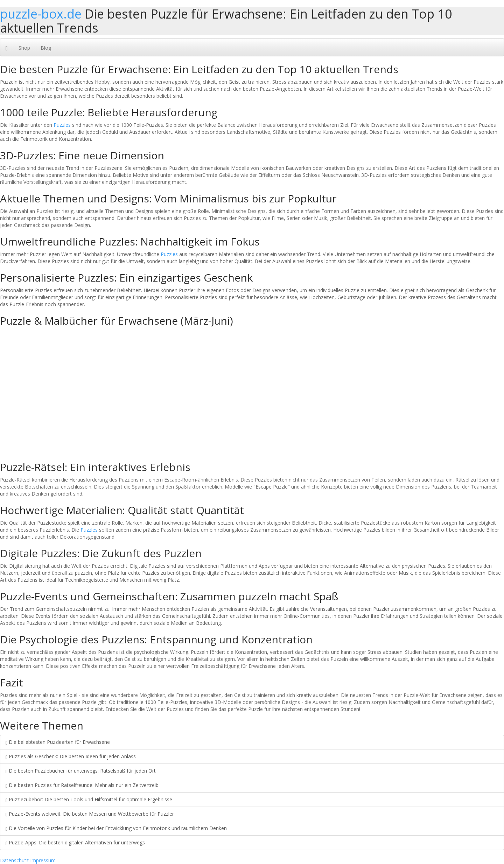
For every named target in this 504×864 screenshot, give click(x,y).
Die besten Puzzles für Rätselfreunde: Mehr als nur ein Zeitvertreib (82, 785)
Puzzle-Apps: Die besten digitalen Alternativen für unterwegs (75, 842)
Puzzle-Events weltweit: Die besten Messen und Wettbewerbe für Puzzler (90, 814)
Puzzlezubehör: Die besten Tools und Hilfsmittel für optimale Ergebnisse (89, 799)
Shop (24, 48)
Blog (46, 48)
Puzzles (62, 125)
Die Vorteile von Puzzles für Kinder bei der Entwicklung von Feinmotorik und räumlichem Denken (116, 828)
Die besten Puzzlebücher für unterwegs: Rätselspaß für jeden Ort (81, 771)
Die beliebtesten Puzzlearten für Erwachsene (58, 742)
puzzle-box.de (41, 14)
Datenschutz (14, 860)
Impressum (43, 860)
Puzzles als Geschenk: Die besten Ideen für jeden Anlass (71, 756)
